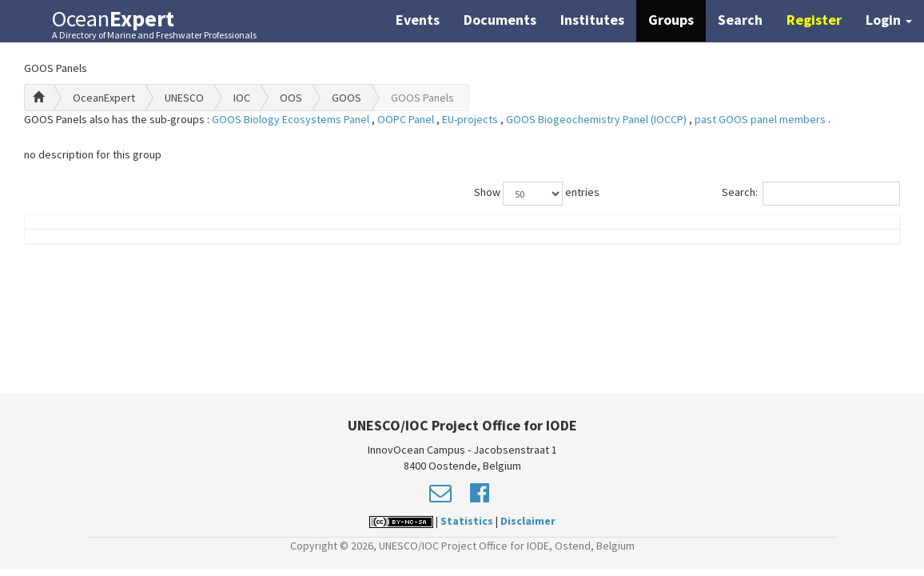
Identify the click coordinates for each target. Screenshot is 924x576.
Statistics (467, 521)
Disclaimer (528, 521)
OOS (291, 98)
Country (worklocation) (815, 238)
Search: (811, 194)
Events (418, 20)
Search (740, 20)
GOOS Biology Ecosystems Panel (292, 119)
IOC (242, 98)
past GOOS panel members (761, 119)
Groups (671, 20)
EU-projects (471, 119)
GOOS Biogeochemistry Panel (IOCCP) (597, 119)
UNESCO (184, 98)
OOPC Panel (407, 119)
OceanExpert (104, 98)
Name (90, 246)
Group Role (674, 246)
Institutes (592, 20)
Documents (500, 20)
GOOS (346, 98)
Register (814, 20)
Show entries (537, 194)
